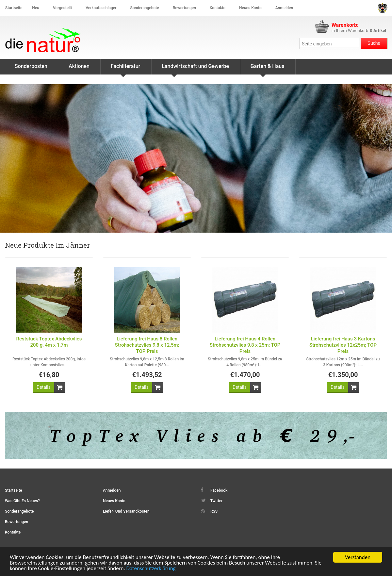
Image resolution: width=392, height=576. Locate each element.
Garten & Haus (268, 69)
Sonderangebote (144, 8)
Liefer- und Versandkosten (126, 511)
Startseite (14, 8)
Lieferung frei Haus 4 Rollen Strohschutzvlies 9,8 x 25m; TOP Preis (245, 345)
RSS (209, 511)
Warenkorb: (345, 25)
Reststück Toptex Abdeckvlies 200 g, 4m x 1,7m (49, 342)
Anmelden (284, 8)
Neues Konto (114, 501)
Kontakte (218, 8)
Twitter (212, 501)
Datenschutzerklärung (151, 569)
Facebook (214, 490)
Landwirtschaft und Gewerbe (195, 69)
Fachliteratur (125, 69)
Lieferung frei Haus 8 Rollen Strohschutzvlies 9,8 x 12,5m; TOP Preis (147, 345)
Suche (374, 43)
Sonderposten (31, 66)
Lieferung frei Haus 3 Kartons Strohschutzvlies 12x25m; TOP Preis (343, 345)
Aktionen (79, 66)
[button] (44, 387)
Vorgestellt (62, 8)
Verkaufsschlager (101, 8)
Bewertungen (184, 8)
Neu (36, 8)
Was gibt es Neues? (22, 501)
